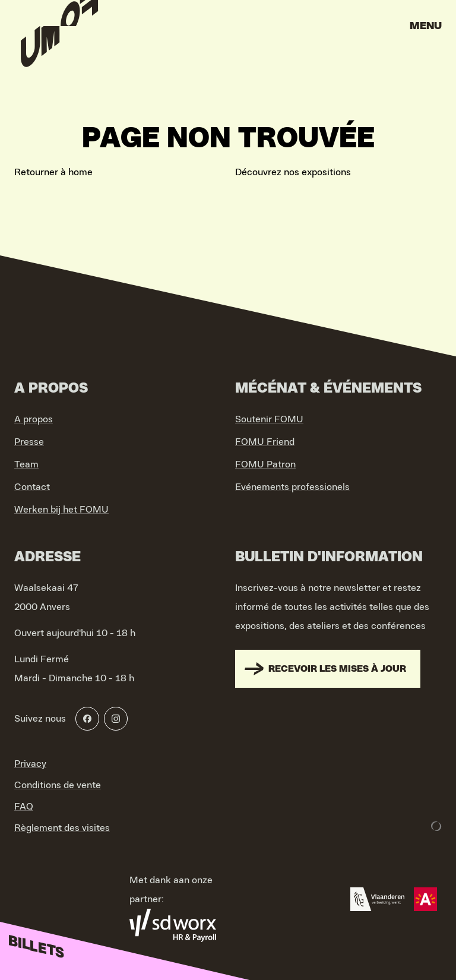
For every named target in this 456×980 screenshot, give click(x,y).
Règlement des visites (62, 828)
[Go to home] (59, 30)
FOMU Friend (265, 442)
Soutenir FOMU (269, 419)
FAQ (24, 807)
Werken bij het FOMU (61, 510)
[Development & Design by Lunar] (436, 826)
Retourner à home (53, 172)
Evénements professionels (292, 487)
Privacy (30, 764)
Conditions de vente (58, 785)
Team (26, 464)
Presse (29, 442)
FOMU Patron (265, 464)
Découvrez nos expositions (293, 172)
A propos (34, 419)
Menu (426, 26)
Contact (32, 487)
